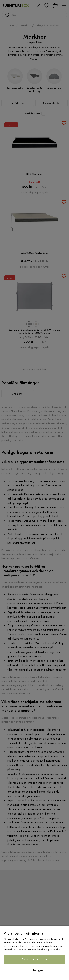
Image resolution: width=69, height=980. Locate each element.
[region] (34, 953)
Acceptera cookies (34, 959)
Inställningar (34, 970)
